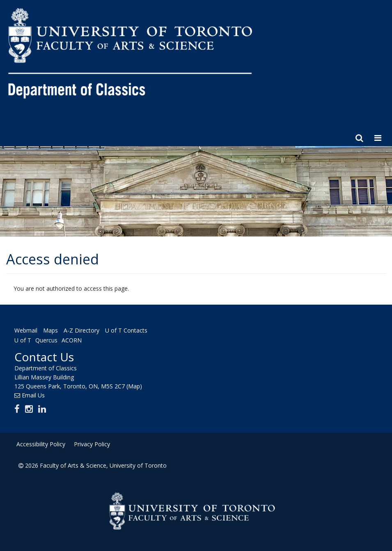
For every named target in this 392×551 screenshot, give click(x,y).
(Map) (134, 386)
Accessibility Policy (41, 444)
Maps (50, 331)
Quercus (46, 340)
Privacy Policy (92, 444)
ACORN (72, 340)
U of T (23, 340)
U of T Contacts (126, 331)
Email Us (33, 395)
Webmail (26, 331)
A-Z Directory (81, 331)
